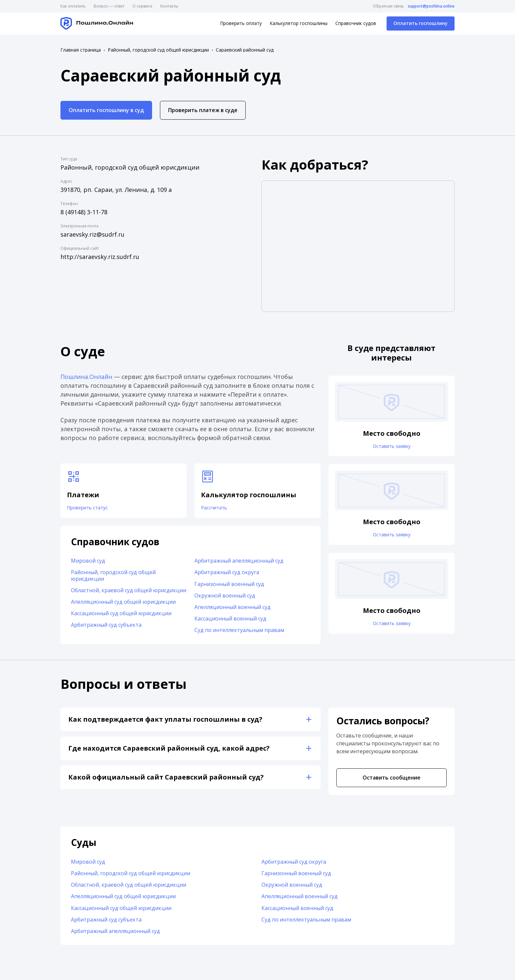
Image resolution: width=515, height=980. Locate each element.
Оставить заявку (392, 448)
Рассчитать (217, 509)
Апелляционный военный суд (233, 610)
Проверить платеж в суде (203, 110)
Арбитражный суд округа (227, 576)
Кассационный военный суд (230, 622)
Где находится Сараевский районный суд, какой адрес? (169, 751)
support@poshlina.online (431, 6)
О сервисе (142, 6)
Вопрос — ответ (109, 6)
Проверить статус (92, 509)
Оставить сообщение (392, 781)
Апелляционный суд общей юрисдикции (123, 605)
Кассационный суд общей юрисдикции (121, 617)
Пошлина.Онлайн (86, 377)
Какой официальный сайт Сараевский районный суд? (166, 780)
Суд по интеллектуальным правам (239, 634)
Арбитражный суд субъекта (106, 628)
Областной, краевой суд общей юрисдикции (129, 594)
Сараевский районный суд (245, 50)
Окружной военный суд (225, 599)
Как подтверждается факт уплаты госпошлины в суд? (165, 723)
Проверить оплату (241, 23)
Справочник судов (356, 23)
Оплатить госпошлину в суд (106, 110)
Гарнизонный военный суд (229, 587)
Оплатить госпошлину (421, 23)
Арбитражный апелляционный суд (239, 564)
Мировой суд (88, 564)
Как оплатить (73, 6)
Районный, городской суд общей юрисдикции (158, 50)
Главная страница (81, 50)
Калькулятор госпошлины (299, 23)
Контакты (169, 6)
